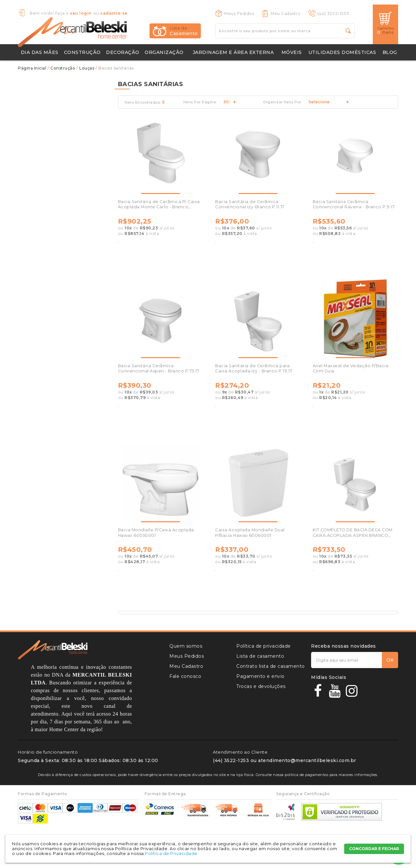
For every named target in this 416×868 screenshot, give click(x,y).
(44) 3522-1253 (333, 13)
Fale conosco (185, 676)
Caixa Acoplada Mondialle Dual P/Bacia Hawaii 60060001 (250, 532)
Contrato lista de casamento (271, 666)
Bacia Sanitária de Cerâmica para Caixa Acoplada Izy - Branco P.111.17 (254, 368)
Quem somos (186, 646)
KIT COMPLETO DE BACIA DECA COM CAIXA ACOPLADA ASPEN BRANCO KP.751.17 (353, 535)
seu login (81, 13)
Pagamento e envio (260, 676)
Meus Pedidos (239, 13)
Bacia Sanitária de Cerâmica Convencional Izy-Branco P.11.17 (250, 204)
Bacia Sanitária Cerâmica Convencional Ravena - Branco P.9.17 (354, 204)
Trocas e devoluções (261, 686)
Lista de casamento (260, 656)
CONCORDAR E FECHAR (374, 849)
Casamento (184, 31)
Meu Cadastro (286, 13)
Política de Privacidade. (172, 853)
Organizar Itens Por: (282, 102)
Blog (390, 52)
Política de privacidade (264, 646)
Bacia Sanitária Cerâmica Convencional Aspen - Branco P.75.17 (159, 368)
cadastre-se (114, 13)
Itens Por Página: (200, 102)
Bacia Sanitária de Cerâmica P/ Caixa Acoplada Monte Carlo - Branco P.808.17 (159, 207)
